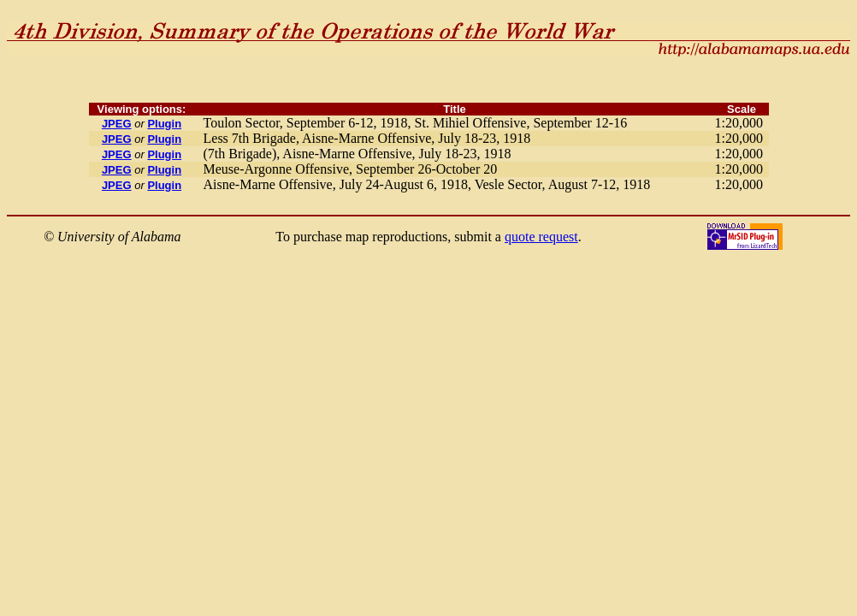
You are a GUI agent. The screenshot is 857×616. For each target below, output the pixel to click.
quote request (541, 237)
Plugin (164, 124)
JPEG (117, 124)
